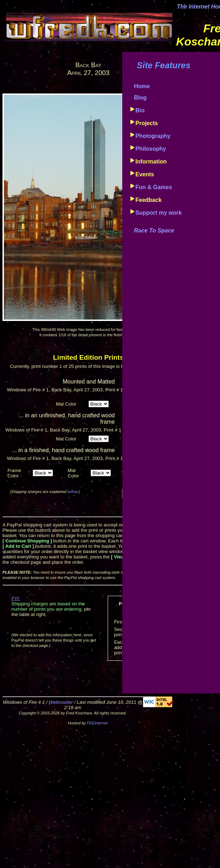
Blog (140, 98)
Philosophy (151, 149)
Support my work (159, 213)
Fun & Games (154, 187)
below (73, 492)
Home (142, 86)
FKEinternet (97, 723)
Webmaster (61, 702)
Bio (140, 110)
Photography (153, 136)
